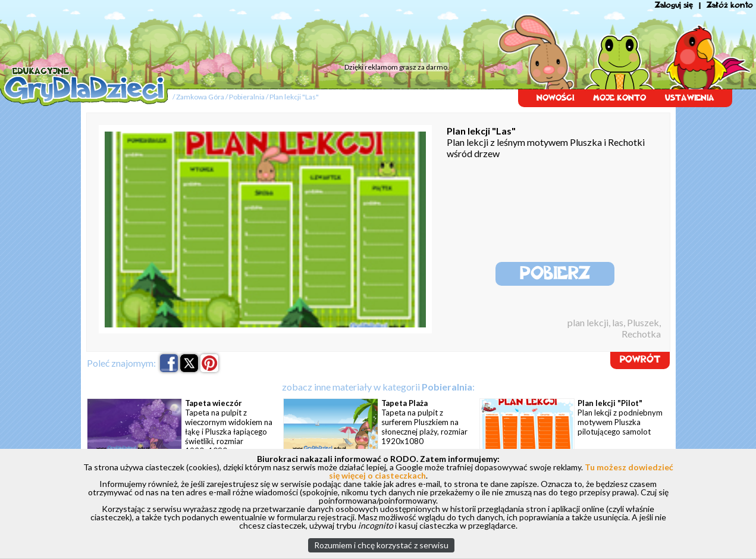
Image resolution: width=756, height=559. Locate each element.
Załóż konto (730, 5)
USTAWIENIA (690, 98)
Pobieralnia (247, 97)
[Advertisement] (226, 33)
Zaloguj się (674, 5)
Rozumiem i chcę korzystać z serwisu (381, 545)
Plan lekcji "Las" (294, 97)
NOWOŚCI (555, 98)
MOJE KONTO (619, 98)
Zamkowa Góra (200, 97)
